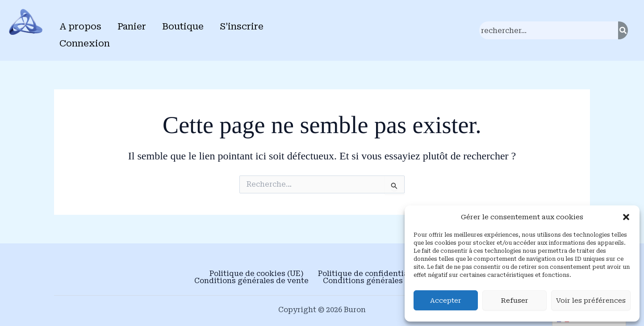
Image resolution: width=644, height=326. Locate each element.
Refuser (514, 301)
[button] (626, 217)
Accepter (446, 301)
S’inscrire (242, 26)
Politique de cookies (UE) (257, 274)
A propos (80, 26)
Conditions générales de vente (251, 281)
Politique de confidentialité (369, 274)
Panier (132, 26)
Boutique (183, 26)
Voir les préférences (591, 301)
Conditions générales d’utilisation (387, 281)
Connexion (85, 43)
